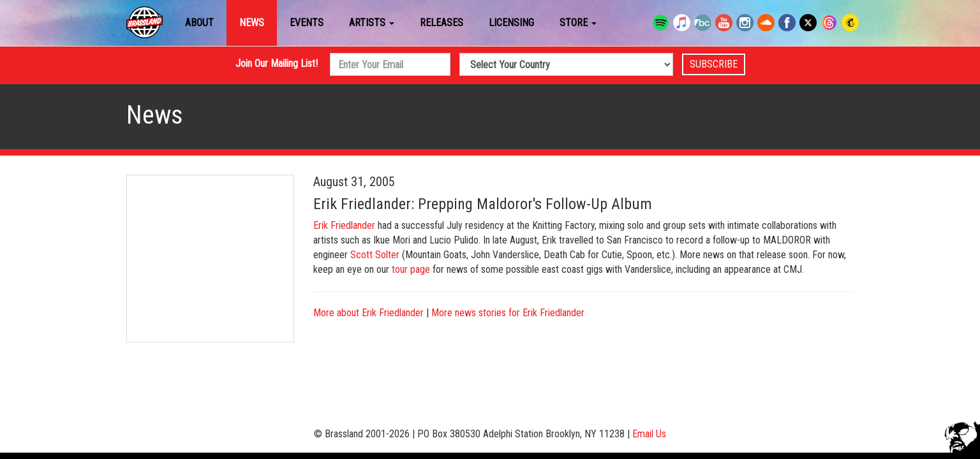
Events (307, 23)
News (252, 23)
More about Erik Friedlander (368, 313)
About (199, 23)
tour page (411, 269)
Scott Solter (375, 255)
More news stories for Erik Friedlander (508, 313)
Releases (442, 23)
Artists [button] (372, 23)
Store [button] (578, 23)
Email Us (649, 434)
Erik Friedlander (344, 225)
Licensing (511, 23)
